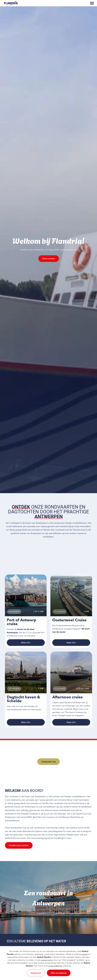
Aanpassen (36, 973)
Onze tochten (49, 259)
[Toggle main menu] (92, 3)
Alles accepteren (59, 973)
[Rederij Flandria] (11, 3)
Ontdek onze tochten (19, 845)
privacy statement (55, 966)
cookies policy (47, 960)
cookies (85, 954)
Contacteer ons (48, 762)
